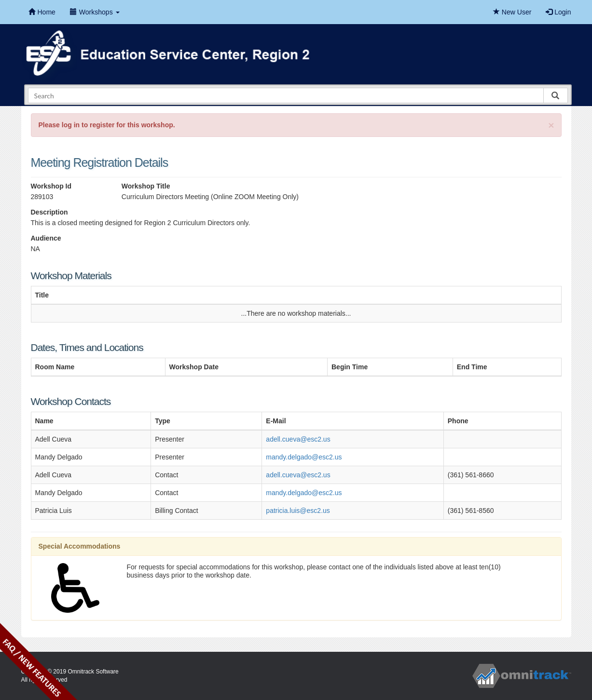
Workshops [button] (95, 12)
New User (512, 12)
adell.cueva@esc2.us (298, 439)
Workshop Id (51, 186)
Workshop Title (146, 186)
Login (558, 12)
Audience (46, 238)
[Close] (551, 125)
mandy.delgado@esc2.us (304, 457)
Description (49, 212)
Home (42, 12)
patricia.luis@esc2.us (298, 511)
